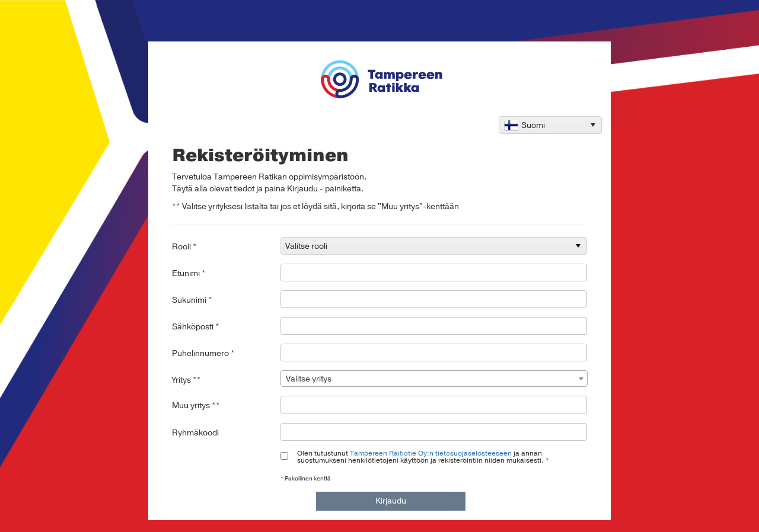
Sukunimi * (192, 300)
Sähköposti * (196, 327)
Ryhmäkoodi (195, 433)
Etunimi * (189, 273)
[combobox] (434, 379)
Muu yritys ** (196, 406)
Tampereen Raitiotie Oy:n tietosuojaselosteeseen (431, 453)
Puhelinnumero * (203, 353)
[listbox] (550, 125)
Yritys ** (186, 380)
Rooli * (184, 247)
